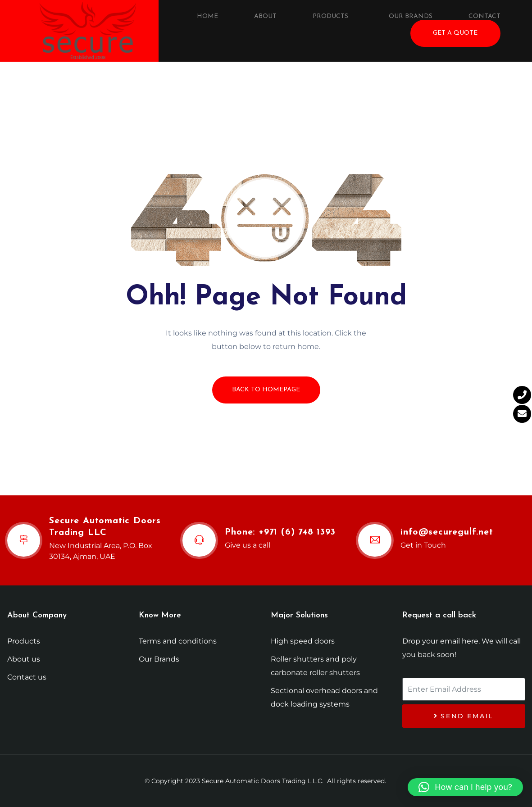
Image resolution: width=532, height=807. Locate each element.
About (265, 16)
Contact (484, 16)
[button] (465, 787)
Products (330, 16)
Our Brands (411, 16)
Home (207, 16)
